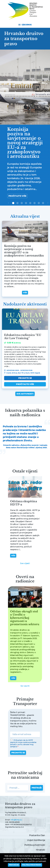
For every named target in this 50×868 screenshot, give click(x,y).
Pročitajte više (17, 196)
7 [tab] (39, 203)
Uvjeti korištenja (36, 840)
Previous (9, 205)
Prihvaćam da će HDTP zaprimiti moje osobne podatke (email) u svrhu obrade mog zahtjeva (23, 743)
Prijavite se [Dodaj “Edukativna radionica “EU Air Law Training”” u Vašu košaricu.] (25, 378)
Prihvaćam (14, 865)
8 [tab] (43, 203)
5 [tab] (30, 203)
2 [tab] (17, 203)
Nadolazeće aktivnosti (25, 304)
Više (25, 293)
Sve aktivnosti (25, 394)
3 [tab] (22, 203)
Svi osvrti (25, 686)
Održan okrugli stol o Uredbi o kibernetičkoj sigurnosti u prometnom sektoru (25, 618)
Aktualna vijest (25, 216)
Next (48, 205)
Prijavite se (18, 753)
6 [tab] (35, 203)
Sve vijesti (25, 563)
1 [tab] (13, 203)
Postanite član (37, 835)
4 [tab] (26, 203)
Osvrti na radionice (25, 579)
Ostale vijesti (25, 471)
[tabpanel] (25, 126)
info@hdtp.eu (16, 820)
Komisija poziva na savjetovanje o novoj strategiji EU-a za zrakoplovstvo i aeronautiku (24, 251)
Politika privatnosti (35, 845)
